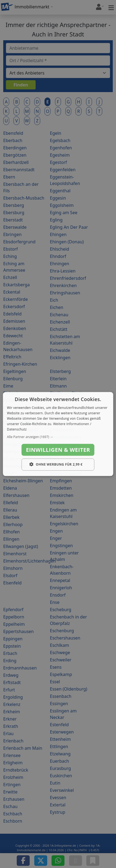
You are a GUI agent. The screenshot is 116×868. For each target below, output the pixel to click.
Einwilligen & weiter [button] (58, 450)
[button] (58, 437)
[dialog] (58, 434)
